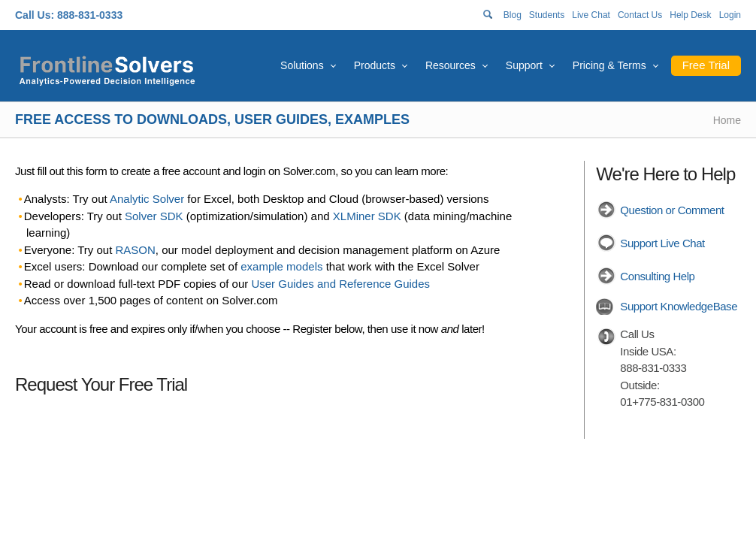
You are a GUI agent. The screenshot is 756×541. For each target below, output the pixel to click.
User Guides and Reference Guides (340, 284)
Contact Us (640, 15)
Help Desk (690, 15)
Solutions (302, 65)
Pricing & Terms (609, 65)
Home (727, 120)
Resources (451, 65)
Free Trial (706, 65)
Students (547, 15)
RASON (136, 250)
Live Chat (591, 15)
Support (524, 65)
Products (375, 65)
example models (281, 266)
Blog (513, 15)
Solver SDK (154, 216)
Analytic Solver (147, 199)
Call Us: (35, 15)
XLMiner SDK (367, 216)
